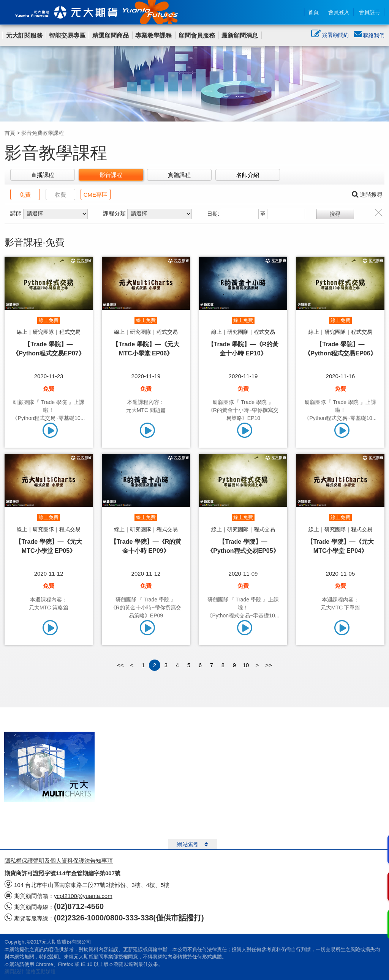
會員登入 (339, 12)
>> (269, 665)
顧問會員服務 (197, 36)
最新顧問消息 (240, 36)
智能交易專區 (67, 36)
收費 (60, 195)
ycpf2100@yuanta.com (83, 896)
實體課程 (179, 175)
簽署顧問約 (330, 36)
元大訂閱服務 (24, 36)
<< (120, 665)
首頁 (313, 12)
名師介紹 (248, 175)
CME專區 (96, 195)
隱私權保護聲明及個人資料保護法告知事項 (59, 861)
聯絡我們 (369, 35)
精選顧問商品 (111, 36)
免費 (25, 195)
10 (246, 665)
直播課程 (43, 175)
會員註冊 (370, 12)
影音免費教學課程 (43, 133)
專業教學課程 (153, 36)
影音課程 (111, 175)
